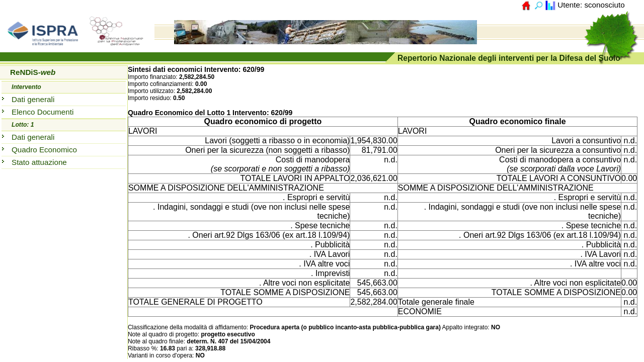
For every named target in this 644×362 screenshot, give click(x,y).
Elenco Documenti (43, 112)
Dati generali (33, 99)
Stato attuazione (39, 162)
